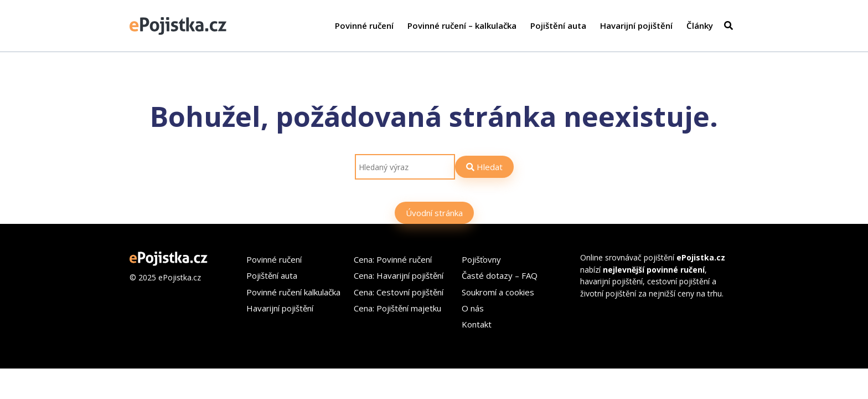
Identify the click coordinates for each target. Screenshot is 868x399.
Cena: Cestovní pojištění (399, 292)
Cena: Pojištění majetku (397, 308)
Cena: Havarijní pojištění (399, 275)
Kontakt (477, 324)
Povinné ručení (364, 25)
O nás (473, 308)
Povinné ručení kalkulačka (293, 292)
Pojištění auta (558, 25)
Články (700, 25)
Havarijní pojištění (636, 25)
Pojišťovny (481, 259)
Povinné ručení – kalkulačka (462, 25)
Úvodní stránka (434, 213)
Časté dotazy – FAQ (500, 275)
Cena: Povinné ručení (393, 259)
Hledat (484, 167)
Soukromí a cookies (498, 292)
